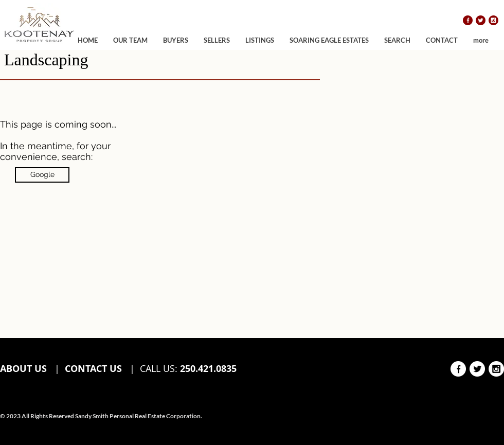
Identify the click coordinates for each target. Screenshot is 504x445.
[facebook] (468, 20)
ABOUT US (25, 369)
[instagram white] (496, 369)
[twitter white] (477, 369)
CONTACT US (93, 369)
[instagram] (493, 20)
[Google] (42, 175)
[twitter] (481, 20)
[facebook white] (458, 369)
